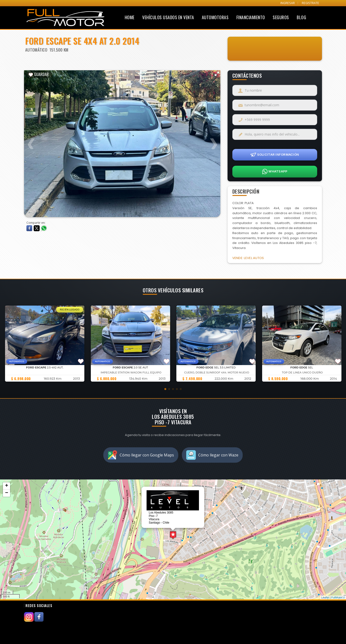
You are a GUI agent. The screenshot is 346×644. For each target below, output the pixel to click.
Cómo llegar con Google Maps (141, 455)
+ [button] (7, 486)
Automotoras (215, 17)
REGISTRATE (310, 3)
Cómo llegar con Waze (212, 455)
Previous (31, 141)
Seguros (281, 17)
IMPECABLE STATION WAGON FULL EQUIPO (131, 372)
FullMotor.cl (338, 597)
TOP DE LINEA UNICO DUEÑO (302, 372)
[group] (45, 344)
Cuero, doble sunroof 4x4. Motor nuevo (216, 372)
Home (130, 17)
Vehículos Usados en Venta (168, 17)
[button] (165, 389)
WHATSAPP (275, 171)
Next (213, 141)
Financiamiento (251, 17)
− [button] (7, 493)
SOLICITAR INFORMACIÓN (275, 155)
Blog (301, 17)
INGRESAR (288, 3)
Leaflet (325, 597)
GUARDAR (39, 74)
